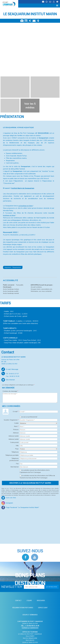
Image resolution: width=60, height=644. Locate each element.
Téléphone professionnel (14, 459)
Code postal (14, 442)
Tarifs (30, 21)
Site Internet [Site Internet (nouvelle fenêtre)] (10, 380)
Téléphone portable (12, 455)
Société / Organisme (11, 420)
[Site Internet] (38, 467)
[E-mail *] (39, 412)
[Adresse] (38, 433)
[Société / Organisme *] (38, 420)
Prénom (16, 430)
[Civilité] (38, 423)
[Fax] (38, 464)
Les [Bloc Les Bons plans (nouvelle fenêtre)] (30, 576)
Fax (17, 464)
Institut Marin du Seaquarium (23, 188)
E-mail (16, 412)
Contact (34, 21)
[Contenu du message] (30, 398)
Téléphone (15, 452)
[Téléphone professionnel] (38, 458)
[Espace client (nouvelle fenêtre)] (54, 2)
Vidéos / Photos (22, 21)
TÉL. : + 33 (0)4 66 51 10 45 (30, 626)
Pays (17, 449)
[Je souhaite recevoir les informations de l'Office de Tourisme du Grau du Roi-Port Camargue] (20, 476)
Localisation (38, 21)
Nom (16, 426)
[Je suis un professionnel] (20, 417)
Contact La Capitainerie (30, 628)
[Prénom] (38, 430)
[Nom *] (38, 426)
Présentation (26, 21)
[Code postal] (38, 442)
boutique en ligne (9, 215)
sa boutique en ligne (25, 206)
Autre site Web (11, 498)
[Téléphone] (38, 452)
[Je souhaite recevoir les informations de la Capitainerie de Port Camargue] (20, 470)
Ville (17, 446)
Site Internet (15, 467)
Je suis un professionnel (29, 417)
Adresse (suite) (14, 436)
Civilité (16, 423)
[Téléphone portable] (38, 455)
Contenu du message (10, 391)
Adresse (16, 433)
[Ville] (38, 446)
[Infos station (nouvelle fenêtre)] (57, 2)
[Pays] (38, 449)
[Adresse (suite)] (38, 436)
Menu (5, 5)
